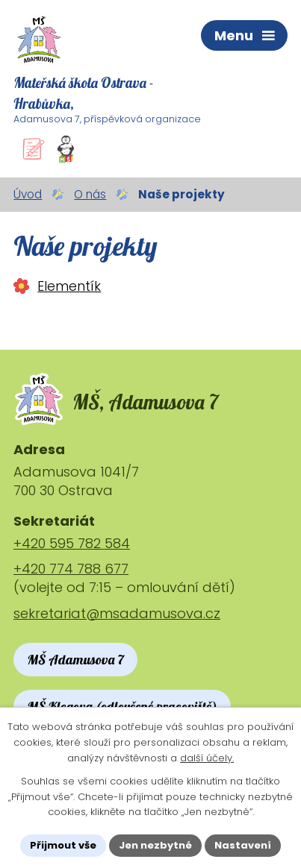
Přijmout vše (63, 845)
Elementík (69, 286)
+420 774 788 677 (71, 569)
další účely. (207, 758)
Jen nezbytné (155, 845)
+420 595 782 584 (72, 543)
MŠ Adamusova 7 (75, 660)
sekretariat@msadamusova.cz (117, 613)
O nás (90, 194)
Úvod (28, 194)
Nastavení (243, 845)
